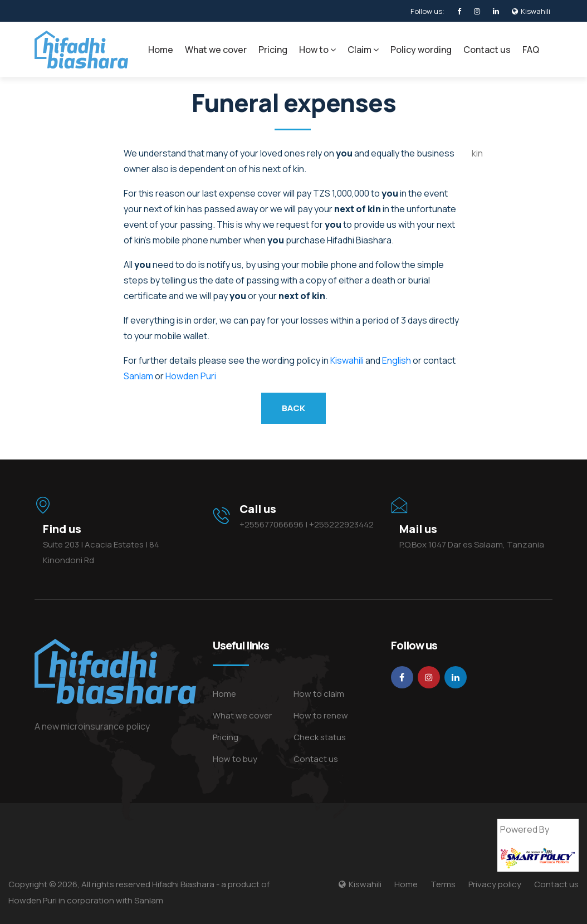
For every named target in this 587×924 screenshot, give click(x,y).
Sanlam (138, 376)
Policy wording (421, 50)
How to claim (319, 694)
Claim (363, 50)
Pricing (273, 50)
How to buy (235, 759)
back (293, 408)
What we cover (216, 50)
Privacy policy (495, 884)
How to (317, 50)
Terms (443, 884)
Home (161, 50)
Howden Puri (191, 376)
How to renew (321, 715)
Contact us (487, 50)
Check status (320, 737)
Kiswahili (347, 360)
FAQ (531, 50)
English (397, 360)
